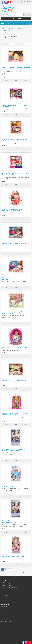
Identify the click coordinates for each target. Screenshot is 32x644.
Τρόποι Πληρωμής (6, 586)
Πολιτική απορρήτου (7, 591)
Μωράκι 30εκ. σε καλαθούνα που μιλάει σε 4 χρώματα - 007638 (16, 521)
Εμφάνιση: (21, 44)
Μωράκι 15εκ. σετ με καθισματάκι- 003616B (14, 278)
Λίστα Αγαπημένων (6, 621)
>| (11, 570)
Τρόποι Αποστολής (6, 584)
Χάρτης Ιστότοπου (6, 597)
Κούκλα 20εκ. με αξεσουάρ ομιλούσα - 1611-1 (15, 140)
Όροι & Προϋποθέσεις (7, 589)
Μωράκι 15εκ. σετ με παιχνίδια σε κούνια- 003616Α (14, 313)
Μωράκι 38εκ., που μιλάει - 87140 (13, 557)
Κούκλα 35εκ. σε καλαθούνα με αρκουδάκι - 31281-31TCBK (13, 210)
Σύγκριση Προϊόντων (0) (8, 40)
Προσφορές (4, 607)
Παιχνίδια (10, 29)
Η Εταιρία (4, 582)
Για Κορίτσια (20, 29)
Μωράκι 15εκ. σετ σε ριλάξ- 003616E (14, 380)
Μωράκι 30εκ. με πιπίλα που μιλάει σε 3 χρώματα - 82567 (16, 486)
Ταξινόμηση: (5, 44)
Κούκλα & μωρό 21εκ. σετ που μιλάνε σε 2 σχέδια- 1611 (16, 106)
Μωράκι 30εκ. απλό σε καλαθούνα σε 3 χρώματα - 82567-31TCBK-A (15, 450)
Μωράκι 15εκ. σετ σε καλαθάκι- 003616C (16, 348)
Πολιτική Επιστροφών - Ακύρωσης (10, 587)
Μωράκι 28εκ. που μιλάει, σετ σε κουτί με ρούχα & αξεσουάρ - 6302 (15, 414)
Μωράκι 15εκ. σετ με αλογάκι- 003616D (15, 243)
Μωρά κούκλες (7, 30)
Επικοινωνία (5, 595)
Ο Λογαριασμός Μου (7, 618)
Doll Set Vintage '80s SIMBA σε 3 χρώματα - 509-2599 (16, 68)
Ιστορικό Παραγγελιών (7, 620)
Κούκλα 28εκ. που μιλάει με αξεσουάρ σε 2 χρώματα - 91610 (16, 174)
